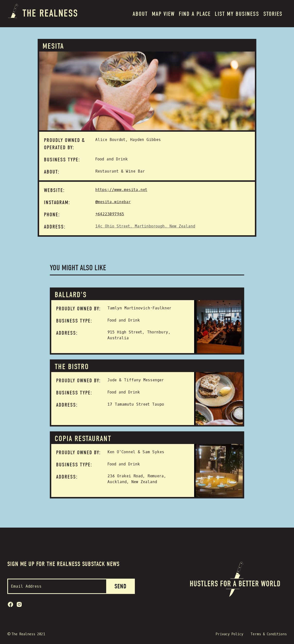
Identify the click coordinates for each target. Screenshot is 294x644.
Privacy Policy (229, 634)
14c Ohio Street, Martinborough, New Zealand (145, 226)
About (140, 14)
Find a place (195, 14)
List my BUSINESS (237, 14)
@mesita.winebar (113, 202)
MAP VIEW (163, 14)
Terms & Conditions (269, 634)
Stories (273, 14)
